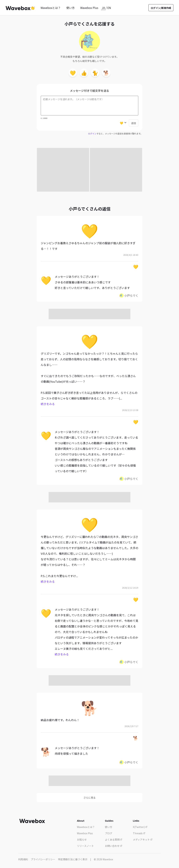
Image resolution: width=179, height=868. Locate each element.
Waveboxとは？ (51, 8)
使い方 (70, 8)
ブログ (109, 833)
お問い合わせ (114, 846)
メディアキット (143, 840)
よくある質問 (114, 840)
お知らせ (82, 840)
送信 (134, 123)
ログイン (92, 133)
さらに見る (89, 798)
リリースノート (85, 846)
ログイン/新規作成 (161, 8)
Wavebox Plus (89, 8)
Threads (139, 833)
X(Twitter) (140, 827)
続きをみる (48, 404)
